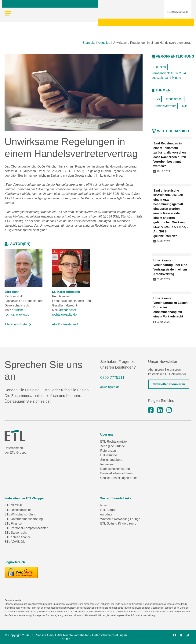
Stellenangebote (111, 460)
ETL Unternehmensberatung (24, 519)
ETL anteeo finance (18, 537)
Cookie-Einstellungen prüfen (119, 478)
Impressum (108, 464)
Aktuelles (104, 43)
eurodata (106, 514)
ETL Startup (108, 510)
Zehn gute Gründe (113, 446)
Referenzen (108, 451)
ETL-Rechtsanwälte (114, 442)
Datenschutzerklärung (115, 469)
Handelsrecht (173, 99)
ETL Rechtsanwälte (18, 510)
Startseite (89, 43)
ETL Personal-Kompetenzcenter (26, 528)
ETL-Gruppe (109, 455)
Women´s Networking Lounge (120, 519)
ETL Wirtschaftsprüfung (20, 514)
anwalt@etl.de (110, 387)
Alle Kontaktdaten (18, 324)
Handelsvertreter (165, 106)
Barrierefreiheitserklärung (117, 473)
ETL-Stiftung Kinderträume (118, 524)
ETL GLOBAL (14, 505)
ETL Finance (13, 524)
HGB (184, 106)
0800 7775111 (112, 377)
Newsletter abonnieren (169, 384)
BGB (157, 99)
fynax (104, 505)
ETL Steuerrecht (16, 533)
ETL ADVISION (15, 542)
